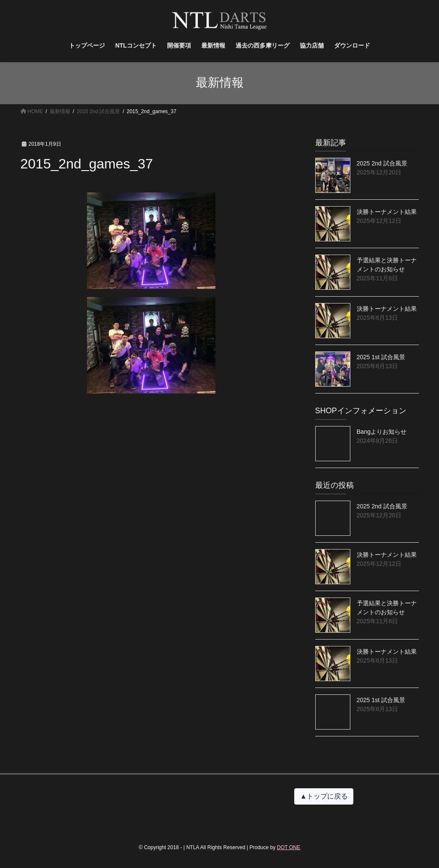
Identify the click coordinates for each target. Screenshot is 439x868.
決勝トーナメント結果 (387, 212)
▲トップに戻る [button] (324, 796)
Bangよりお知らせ (382, 432)
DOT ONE (289, 847)
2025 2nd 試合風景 (382, 163)
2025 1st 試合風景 (381, 357)
